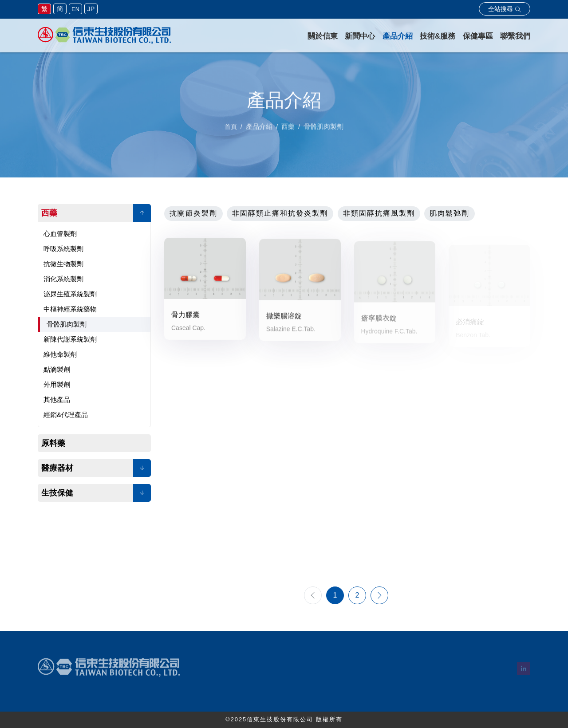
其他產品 (57, 399)
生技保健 (57, 493)
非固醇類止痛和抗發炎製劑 (280, 213)
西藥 (49, 213)
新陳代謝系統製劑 (70, 339)
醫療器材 (57, 468)
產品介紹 (398, 36)
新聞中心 (360, 36)
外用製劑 (57, 384)
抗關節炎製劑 (193, 213)
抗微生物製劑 (63, 264)
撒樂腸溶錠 (284, 321)
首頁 (231, 132)
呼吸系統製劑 (63, 249)
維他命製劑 (60, 354)
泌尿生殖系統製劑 (70, 294)
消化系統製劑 (63, 279)
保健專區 (478, 36)
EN (75, 9)
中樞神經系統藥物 (70, 309)
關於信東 (323, 36)
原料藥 (53, 443)
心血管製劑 (60, 234)
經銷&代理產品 (66, 415)
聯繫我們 (515, 36)
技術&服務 (438, 36)
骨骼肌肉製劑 (67, 324)
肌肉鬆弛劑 (450, 213)
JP (91, 9)
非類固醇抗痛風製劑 (379, 213)
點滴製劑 (57, 369)
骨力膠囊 (185, 317)
